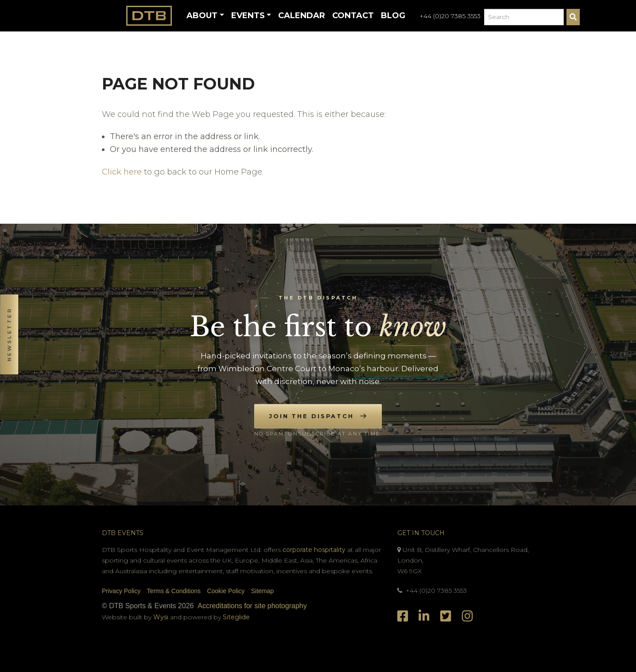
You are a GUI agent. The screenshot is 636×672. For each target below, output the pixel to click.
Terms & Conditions (174, 591)
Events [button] (248, 16)
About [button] (202, 16)
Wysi (162, 617)
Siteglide (236, 617)
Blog (393, 16)
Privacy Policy (121, 591)
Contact (353, 16)
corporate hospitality (314, 550)
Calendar (302, 16)
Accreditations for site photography (252, 606)
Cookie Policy (226, 591)
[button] (9, 336)
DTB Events (123, 533)
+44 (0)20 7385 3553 (450, 16)
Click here (122, 172)
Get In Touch (421, 533)
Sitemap (262, 591)
